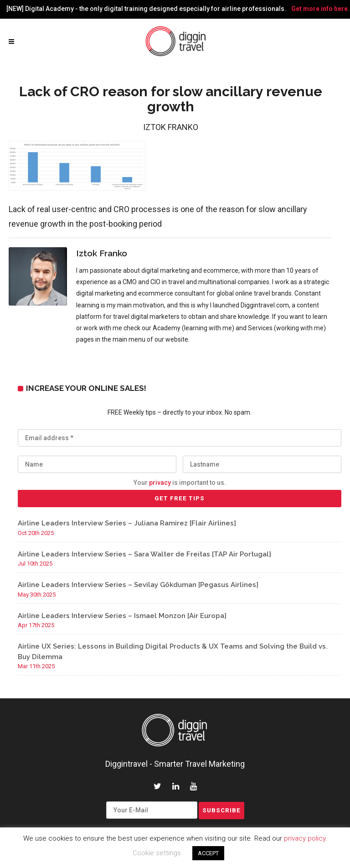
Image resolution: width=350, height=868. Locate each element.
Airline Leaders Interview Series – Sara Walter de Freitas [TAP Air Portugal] (144, 554)
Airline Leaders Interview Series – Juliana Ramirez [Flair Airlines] (127, 523)
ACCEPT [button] (208, 853)
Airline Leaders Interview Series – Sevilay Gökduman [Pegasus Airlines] (138, 585)
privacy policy (305, 838)
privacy (160, 483)
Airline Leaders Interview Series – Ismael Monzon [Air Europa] (122, 616)
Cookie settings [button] (157, 853)
